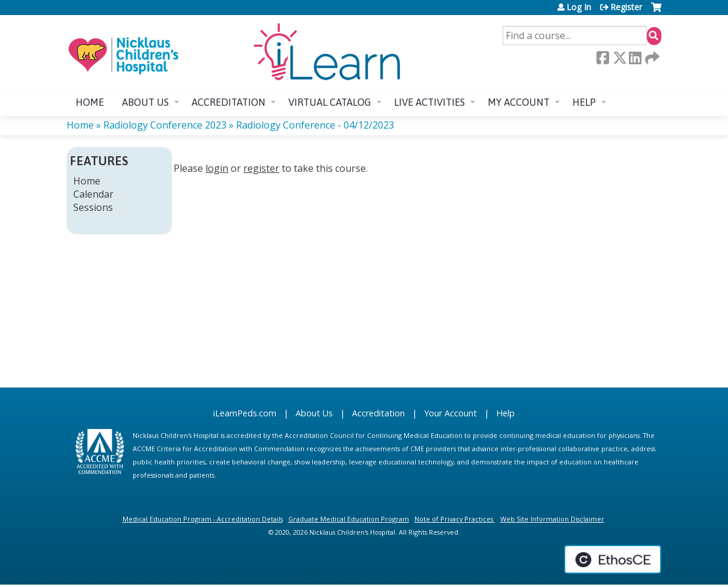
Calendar (93, 194)
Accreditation (229, 102)
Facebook (602, 58)
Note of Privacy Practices (454, 519)
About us (145, 102)
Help (584, 102)
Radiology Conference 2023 (165, 125)
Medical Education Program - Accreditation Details (203, 519)
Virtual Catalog (330, 102)
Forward (651, 58)
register (261, 168)
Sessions (93, 207)
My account (519, 102)
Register (626, 7)
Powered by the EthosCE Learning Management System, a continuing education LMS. (613, 559)
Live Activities (429, 102)
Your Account (450, 413)
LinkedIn (635, 58)
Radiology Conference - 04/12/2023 (315, 125)
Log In (579, 7)
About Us (314, 413)
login (217, 168)
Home (90, 102)
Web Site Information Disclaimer (552, 519)
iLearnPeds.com (245, 413)
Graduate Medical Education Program (349, 519)
